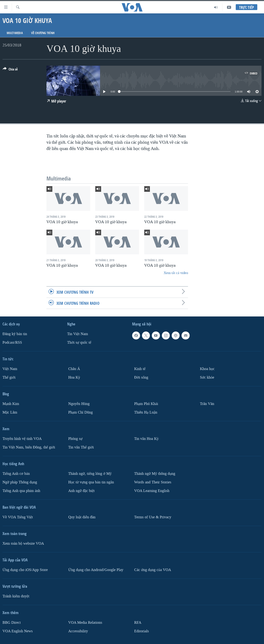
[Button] (10, 70)
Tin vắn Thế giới (81, 447)
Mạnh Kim (11, 404)
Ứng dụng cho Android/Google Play (96, 570)
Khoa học (207, 369)
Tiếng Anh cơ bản (16, 474)
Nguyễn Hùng (79, 404)
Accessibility (78, 631)
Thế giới (9, 377)
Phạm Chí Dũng (80, 412)
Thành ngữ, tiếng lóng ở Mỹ (90, 474)
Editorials (142, 631)
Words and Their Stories (153, 482)
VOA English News (18, 631)
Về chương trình (43, 33)
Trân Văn (207, 404)
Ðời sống (141, 377)
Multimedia (15, 33)
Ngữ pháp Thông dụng (20, 482)
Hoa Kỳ (74, 377)
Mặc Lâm (10, 412)
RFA (138, 623)
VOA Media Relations (85, 623)
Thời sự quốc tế (79, 342)
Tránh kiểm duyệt (16, 596)
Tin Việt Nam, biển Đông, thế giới (29, 447)
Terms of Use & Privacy (153, 517)
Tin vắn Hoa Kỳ (146, 439)
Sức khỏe (207, 377)
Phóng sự (75, 439)
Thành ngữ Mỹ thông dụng (155, 474)
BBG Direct (12, 623)
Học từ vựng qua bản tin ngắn (91, 482)
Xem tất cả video (176, 273)
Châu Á (74, 369)
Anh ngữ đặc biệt (81, 491)
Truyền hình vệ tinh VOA (22, 439)
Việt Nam (10, 369)
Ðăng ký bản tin (15, 334)
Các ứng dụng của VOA (153, 570)
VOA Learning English (152, 491)
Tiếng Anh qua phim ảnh (21, 491)
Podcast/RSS (12, 342)
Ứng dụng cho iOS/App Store (25, 570)
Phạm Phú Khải (146, 404)
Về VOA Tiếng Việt (18, 517)
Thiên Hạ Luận (146, 412)
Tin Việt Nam (78, 334)
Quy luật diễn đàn (82, 517)
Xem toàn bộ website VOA (23, 543)
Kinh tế (140, 369)
